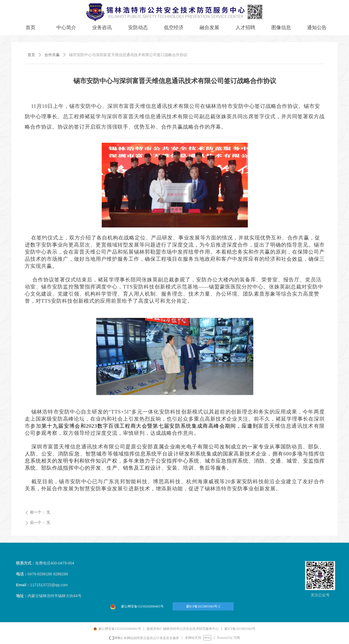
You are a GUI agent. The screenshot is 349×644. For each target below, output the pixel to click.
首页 (31, 55)
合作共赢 (52, 55)
